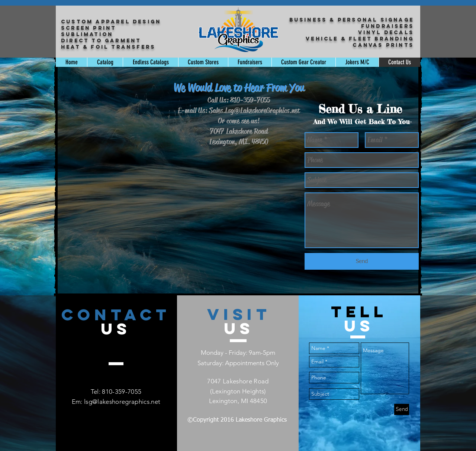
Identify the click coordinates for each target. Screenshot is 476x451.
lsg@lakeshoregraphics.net (122, 402)
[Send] (362, 261)
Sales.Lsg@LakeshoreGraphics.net (254, 111)
